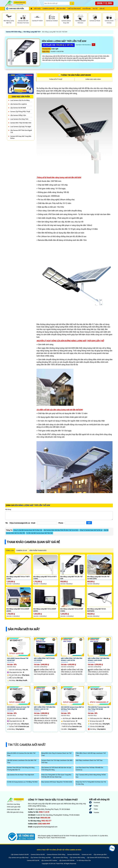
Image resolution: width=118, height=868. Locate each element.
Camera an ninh (87, 854)
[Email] (47, 523)
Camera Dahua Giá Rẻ (38, 854)
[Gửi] (89, 523)
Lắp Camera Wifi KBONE (67, 860)
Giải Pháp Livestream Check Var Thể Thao (89, 760)
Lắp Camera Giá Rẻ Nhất (18, 108)
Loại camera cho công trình (19, 119)
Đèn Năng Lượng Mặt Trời (32, 32)
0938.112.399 (104, 3)
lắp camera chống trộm (18, 115)
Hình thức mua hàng (13, 804)
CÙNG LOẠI (10, 550)
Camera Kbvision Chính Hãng (56, 854)
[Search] (57, 3)
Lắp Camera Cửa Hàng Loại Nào (41, 858)
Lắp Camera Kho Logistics (19, 104)
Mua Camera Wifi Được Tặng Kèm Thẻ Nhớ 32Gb (57, 782)
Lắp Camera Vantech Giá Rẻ (20, 854)
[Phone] (75, 523)
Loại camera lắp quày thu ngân (21, 127)
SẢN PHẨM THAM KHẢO (38, 550)
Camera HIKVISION (73, 854)
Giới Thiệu (37, 9)
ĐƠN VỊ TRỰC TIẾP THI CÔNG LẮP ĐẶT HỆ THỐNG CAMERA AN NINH (59, 850)
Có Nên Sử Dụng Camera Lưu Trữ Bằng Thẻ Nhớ (22, 782)
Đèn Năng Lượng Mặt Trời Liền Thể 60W (55, 32)
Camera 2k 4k (22, 550)
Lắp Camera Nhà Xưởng (77, 858)
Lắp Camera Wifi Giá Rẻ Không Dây (98, 858)
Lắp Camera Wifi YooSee (49, 860)
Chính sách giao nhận (14, 807)
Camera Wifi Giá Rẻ (33, 860)
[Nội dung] (59, 516)
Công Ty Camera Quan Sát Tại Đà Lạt (91, 530)
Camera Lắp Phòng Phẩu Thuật (20, 112)
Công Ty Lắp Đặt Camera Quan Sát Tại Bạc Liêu (28, 530)
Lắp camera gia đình (100, 854)
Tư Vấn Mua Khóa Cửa (84, 860)
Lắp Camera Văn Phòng (60, 858)
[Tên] (20, 523)
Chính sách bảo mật (13, 809)
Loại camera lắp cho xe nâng (20, 100)
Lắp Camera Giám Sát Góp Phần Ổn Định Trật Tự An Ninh (61, 530)
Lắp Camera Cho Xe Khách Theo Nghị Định (21, 775)
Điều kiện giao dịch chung (15, 812)
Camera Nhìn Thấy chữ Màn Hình (21, 123)
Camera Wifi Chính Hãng (14, 32)
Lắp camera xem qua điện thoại (18, 858)
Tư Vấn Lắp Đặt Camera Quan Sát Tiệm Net (39, 533)
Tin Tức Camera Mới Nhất (27, 745)
